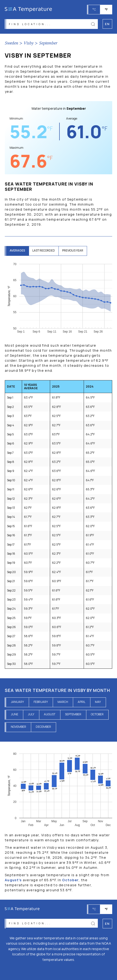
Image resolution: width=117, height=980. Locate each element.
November (18, 727)
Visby (29, 43)
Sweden (12, 43)
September (48, 43)
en (107, 924)
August (50, 714)
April (82, 702)
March (63, 702)
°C (94, 9)
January (17, 702)
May (98, 702)
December (43, 727)
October (97, 714)
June (15, 714)
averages (17, 250)
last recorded (44, 250)
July (31, 714)
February (41, 702)
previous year (73, 250)
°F (106, 9)
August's (13, 880)
